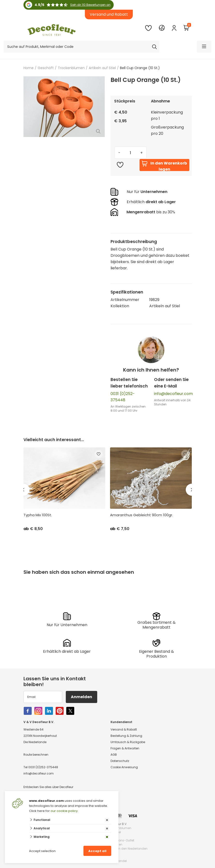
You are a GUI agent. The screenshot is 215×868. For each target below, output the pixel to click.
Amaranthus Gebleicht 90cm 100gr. (141, 515)
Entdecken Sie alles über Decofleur (48, 787)
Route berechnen (36, 755)
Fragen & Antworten (125, 748)
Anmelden (82, 697)
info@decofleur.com (173, 394)
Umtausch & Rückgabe (128, 742)
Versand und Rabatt (109, 14)
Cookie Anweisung (124, 767)
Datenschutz (120, 761)
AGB (114, 755)
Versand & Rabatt (124, 729)
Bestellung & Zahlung (126, 736)
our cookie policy (64, 811)
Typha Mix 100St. (38, 515)
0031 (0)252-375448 (43, 767)
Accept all (97, 851)
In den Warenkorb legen (164, 166)
